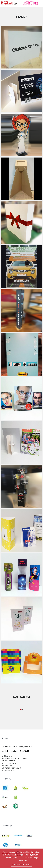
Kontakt (5, 738)
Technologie (7, 826)
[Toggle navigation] (41, 3)
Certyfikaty (6, 779)
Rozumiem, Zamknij (21, 865)
